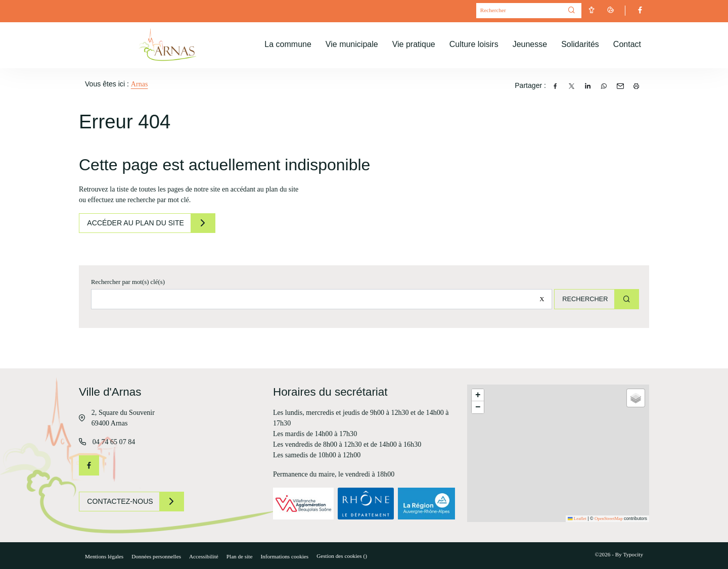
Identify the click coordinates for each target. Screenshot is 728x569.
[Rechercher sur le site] (318, 299)
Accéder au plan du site (138, 223)
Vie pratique (414, 44)
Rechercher (581, 299)
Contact (627, 44)
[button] (478, 395)
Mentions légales (104, 556)
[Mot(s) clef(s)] (519, 11)
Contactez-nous (122, 501)
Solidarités (580, 44)
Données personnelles (156, 556)
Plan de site (240, 556)
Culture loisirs (474, 44)
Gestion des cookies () (342, 556)
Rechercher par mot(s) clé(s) (128, 282)
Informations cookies (284, 556)
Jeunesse (530, 44)
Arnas (140, 84)
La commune (288, 44)
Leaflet (577, 518)
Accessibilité (204, 556)
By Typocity (629, 554)
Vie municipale (352, 44)
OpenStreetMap (609, 518)
